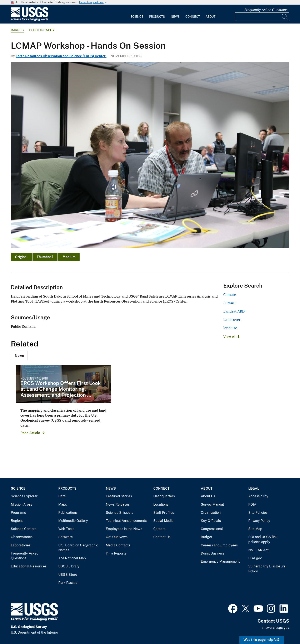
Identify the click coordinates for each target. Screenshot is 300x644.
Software (66, 537)
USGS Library (69, 566)
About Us (208, 496)
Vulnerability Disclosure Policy (267, 569)
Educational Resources (29, 566)
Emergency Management (220, 561)
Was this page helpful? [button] (262, 640)
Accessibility (258, 496)
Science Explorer (24, 496)
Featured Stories (119, 496)
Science (137, 17)
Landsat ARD (234, 311)
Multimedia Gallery (73, 521)
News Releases (118, 504)
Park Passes (68, 583)
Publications (68, 513)
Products (157, 17)
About (211, 17)
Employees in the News (124, 529)
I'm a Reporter (117, 553)
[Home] (30, 20)
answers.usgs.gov (275, 628)
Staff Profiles (164, 513)
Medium (69, 257)
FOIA (252, 504)
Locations (161, 504)
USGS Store (68, 575)
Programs (18, 513)
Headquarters (164, 496)
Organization (211, 513)
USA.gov (255, 558)
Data (62, 496)
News (175, 17)
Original (21, 257)
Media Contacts (118, 545)
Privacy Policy (259, 521)
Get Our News (117, 537)
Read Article (30, 433)
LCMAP (229, 303)
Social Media (163, 521)
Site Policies (258, 513)
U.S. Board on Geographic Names (78, 548)
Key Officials (211, 521)
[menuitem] (137, 14)
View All (232, 337)
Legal (254, 488)
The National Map (72, 558)
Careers (159, 529)
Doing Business (213, 553)
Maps (63, 504)
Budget (207, 537)
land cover (232, 320)
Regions (17, 521)
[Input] (262, 17)
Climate (230, 295)
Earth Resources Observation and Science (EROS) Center (61, 56)
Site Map (255, 529)
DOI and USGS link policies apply (263, 539)
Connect (193, 17)
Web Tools (66, 529)
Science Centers (24, 529)
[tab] (19, 355)
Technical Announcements (126, 521)
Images (17, 30)
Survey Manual (212, 504)
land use (230, 328)
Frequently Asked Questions (266, 10)
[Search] (285, 17)
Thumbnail (45, 257)
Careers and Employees (219, 545)
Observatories (22, 537)
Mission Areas (22, 504)
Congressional (212, 529)
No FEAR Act (258, 550)
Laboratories (21, 545)
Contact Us (162, 537)
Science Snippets (119, 513)
